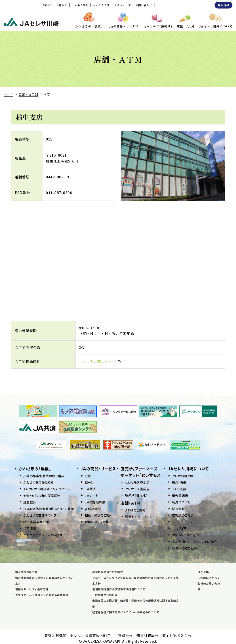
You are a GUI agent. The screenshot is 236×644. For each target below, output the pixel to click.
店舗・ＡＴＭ (28, 94)
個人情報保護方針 (26, 572)
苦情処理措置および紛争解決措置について (119, 589)
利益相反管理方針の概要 (108, 572)
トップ (8, 94)
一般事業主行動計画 (105, 595)
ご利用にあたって (209, 578)
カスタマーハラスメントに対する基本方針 (42, 595)
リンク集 (203, 572)
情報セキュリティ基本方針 (32, 589)
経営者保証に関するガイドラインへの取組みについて (126, 612)
